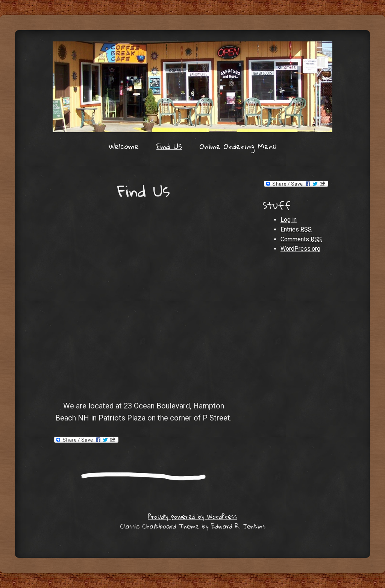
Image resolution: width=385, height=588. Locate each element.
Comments (301, 239)
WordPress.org (300, 249)
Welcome (124, 146)
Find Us (169, 146)
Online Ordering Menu (238, 146)
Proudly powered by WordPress (193, 516)
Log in (289, 220)
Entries (296, 230)
